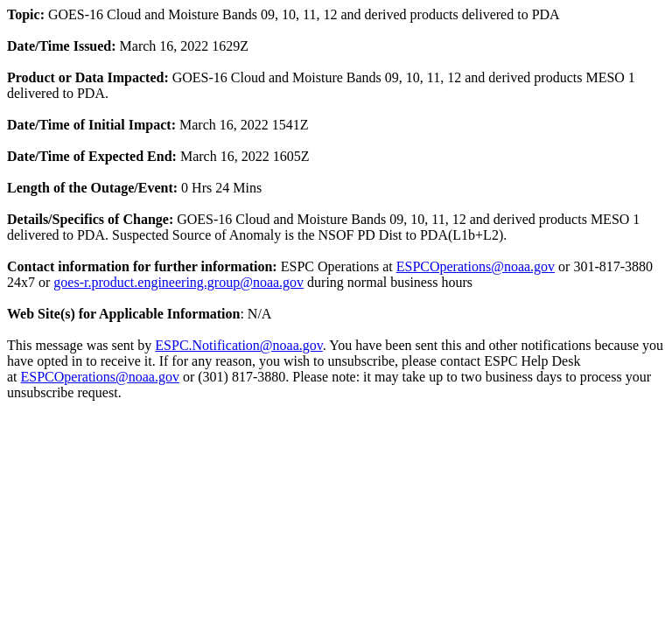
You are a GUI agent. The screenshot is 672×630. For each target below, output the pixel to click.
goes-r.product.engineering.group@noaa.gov (178, 282)
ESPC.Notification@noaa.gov (238, 345)
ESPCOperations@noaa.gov (476, 266)
